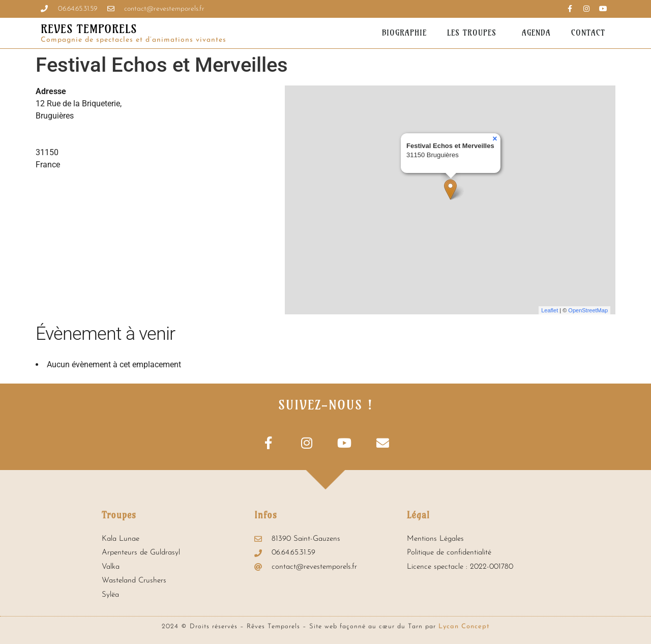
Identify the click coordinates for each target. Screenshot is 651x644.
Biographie (404, 33)
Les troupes (474, 33)
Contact (588, 33)
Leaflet (550, 310)
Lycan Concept (464, 626)
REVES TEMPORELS (89, 29)
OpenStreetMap (588, 310)
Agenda (536, 33)
